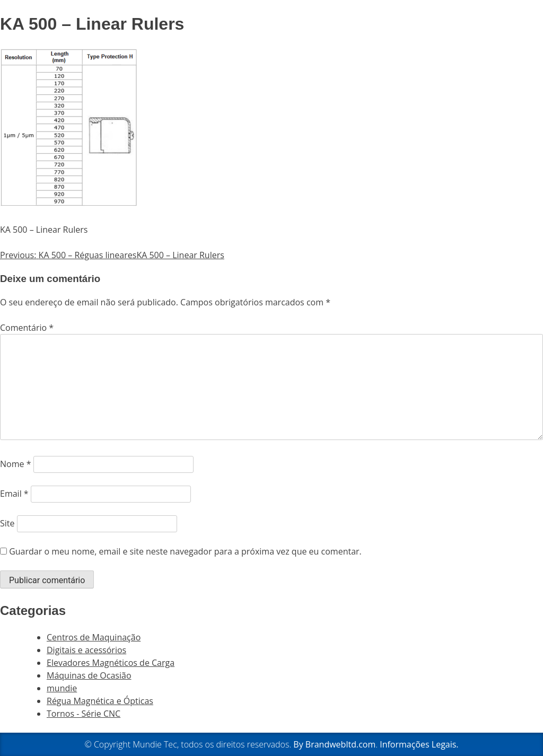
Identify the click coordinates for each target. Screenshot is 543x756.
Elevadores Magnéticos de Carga (111, 663)
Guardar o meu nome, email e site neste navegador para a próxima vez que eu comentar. (185, 551)
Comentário (27, 328)
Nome (15, 464)
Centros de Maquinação (94, 637)
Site (7, 523)
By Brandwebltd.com (334, 744)
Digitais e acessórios (86, 650)
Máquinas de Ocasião (89, 675)
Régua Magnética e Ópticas (100, 701)
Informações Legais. (419, 744)
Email (14, 494)
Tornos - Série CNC (84, 714)
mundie (62, 688)
